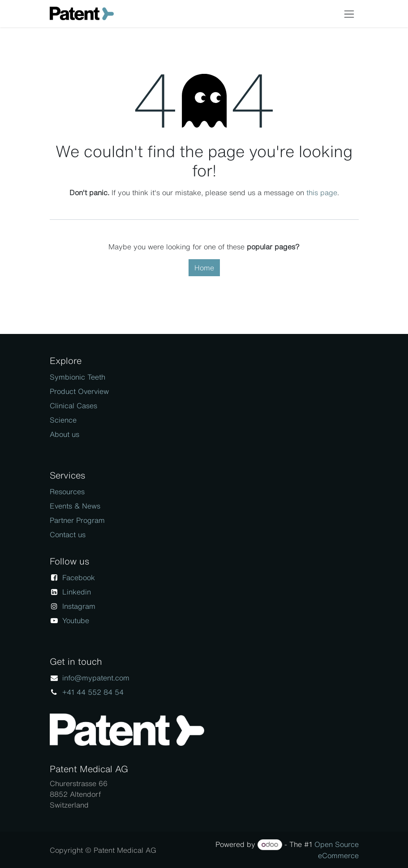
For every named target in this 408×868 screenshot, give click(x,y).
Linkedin (77, 592)
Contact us (68, 534)
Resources (67, 492)
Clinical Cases (73, 406)
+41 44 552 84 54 (93, 692)
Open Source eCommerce (337, 850)
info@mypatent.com (96, 678)
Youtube (76, 620)
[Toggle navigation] (349, 14)
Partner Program (77, 520)
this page (322, 192)
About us (64, 434)
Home (204, 268)
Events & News (75, 506)
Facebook (79, 577)
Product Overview (79, 391)
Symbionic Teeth (77, 377)
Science (63, 420)
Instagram (79, 606)
